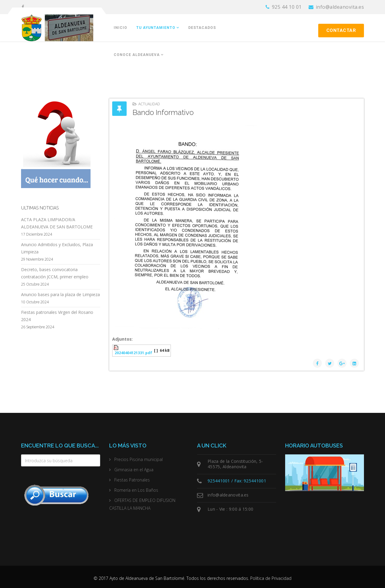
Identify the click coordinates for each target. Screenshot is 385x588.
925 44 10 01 (287, 7)
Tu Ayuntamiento (156, 28)
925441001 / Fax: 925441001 (237, 481)
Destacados (202, 28)
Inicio (120, 28)
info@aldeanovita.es (340, 7)
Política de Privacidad (271, 578)
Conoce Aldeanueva (137, 55)
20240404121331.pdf (133, 353)
